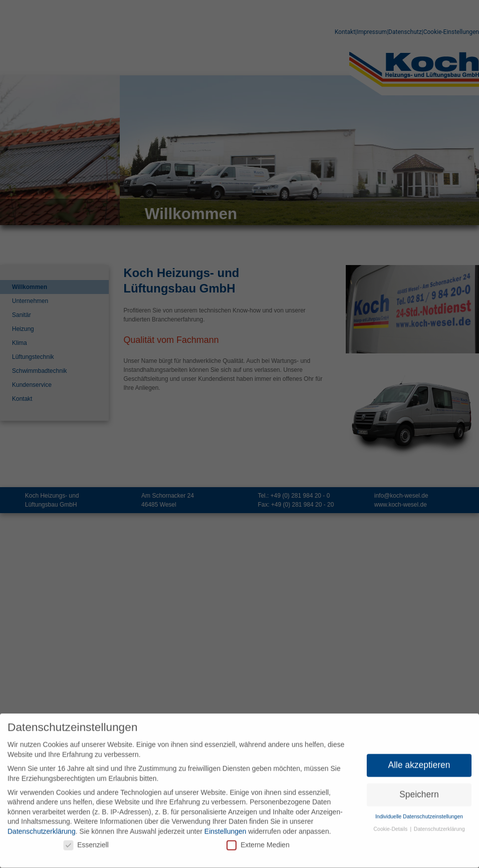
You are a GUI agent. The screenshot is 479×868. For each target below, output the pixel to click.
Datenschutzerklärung (41, 829)
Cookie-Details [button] (391, 827)
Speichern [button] (419, 792)
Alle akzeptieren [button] (419, 763)
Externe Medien (258, 842)
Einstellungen (226, 829)
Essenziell (86, 842)
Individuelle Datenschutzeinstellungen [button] (419, 814)
